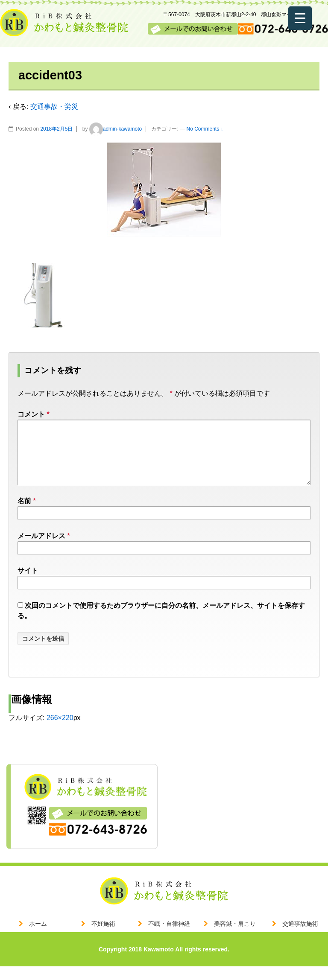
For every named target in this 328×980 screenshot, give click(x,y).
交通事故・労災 (54, 106)
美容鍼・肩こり (235, 937)
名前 (24, 515)
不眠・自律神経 (169, 937)
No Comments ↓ (205, 129)
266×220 (60, 731)
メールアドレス (41, 550)
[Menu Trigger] (300, 18)
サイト (28, 584)
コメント (34, 414)
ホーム (38, 937)
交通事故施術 (300, 937)
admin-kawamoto (116, 129)
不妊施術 (103, 937)
